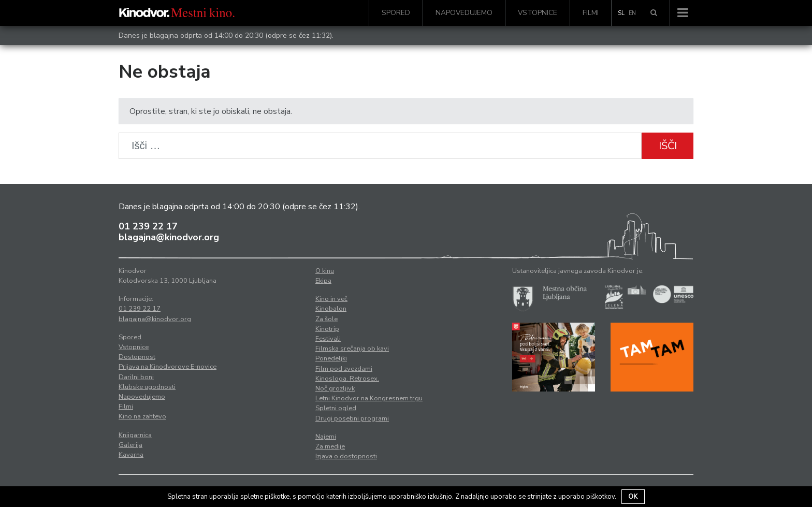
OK (633, 497)
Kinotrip (327, 329)
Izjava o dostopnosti (346, 456)
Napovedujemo (464, 13)
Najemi (326, 437)
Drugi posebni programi (352, 418)
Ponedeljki (331, 358)
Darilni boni (136, 377)
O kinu (325, 271)
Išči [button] (668, 146)
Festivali (328, 339)
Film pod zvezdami (344, 369)
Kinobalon (331, 309)
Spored (396, 13)
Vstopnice (538, 13)
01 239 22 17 (148, 226)
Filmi (591, 13)
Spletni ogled (336, 408)
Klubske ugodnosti (147, 387)
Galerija (130, 445)
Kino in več (331, 299)
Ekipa (323, 281)
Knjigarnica (135, 435)
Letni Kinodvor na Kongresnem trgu (369, 398)
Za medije (330, 446)
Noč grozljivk (335, 388)
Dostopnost (137, 357)
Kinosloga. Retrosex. (347, 379)
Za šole (327, 319)
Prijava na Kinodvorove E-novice (168, 367)
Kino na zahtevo (142, 416)
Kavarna (131, 455)
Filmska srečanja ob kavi (352, 349)
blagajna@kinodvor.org (169, 237)
